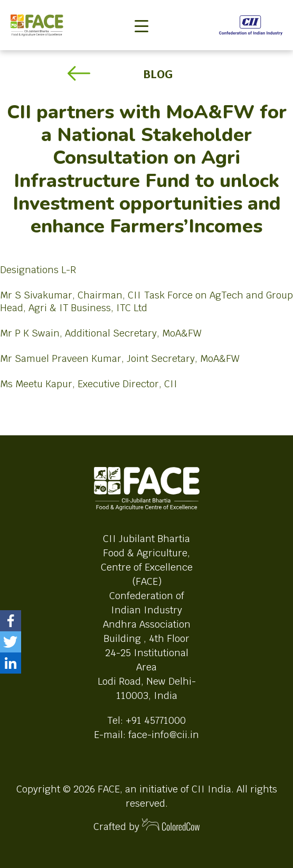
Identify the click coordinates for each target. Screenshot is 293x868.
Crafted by (147, 825)
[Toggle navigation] (141, 8)
